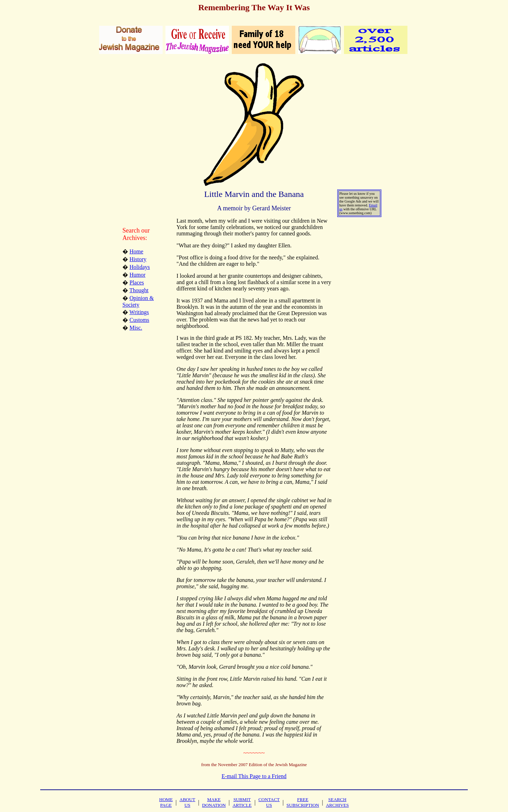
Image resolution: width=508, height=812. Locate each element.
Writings (139, 312)
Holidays (140, 267)
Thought (139, 290)
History (138, 259)
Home (136, 251)
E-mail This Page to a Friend (254, 776)
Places (137, 282)
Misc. (136, 328)
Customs (139, 320)
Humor (137, 275)
